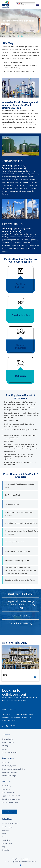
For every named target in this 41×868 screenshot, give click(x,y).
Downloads (5, 830)
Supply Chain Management (11, 796)
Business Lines (14, 33)
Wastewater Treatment (9, 772)
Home (3, 33)
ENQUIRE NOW (9, 812)
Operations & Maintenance (11, 799)
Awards (4, 749)
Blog (3, 847)
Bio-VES (12, 36)
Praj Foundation (7, 843)
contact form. (22, 701)
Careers (4, 837)
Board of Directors (8, 742)
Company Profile (7, 739)
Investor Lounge (7, 827)
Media (4, 833)
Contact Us (5, 850)
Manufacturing (6, 786)
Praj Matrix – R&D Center (10, 802)
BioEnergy (27, 33)
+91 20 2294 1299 (9, 709)
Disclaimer (26, 859)
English (22, 4)
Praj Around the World (9, 752)
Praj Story (5, 746)
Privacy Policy (16, 859)
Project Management (9, 792)
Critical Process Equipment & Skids (13, 769)
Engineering (6, 789)
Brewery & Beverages (9, 776)
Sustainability (6, 840)
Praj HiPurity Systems (9, 766)
